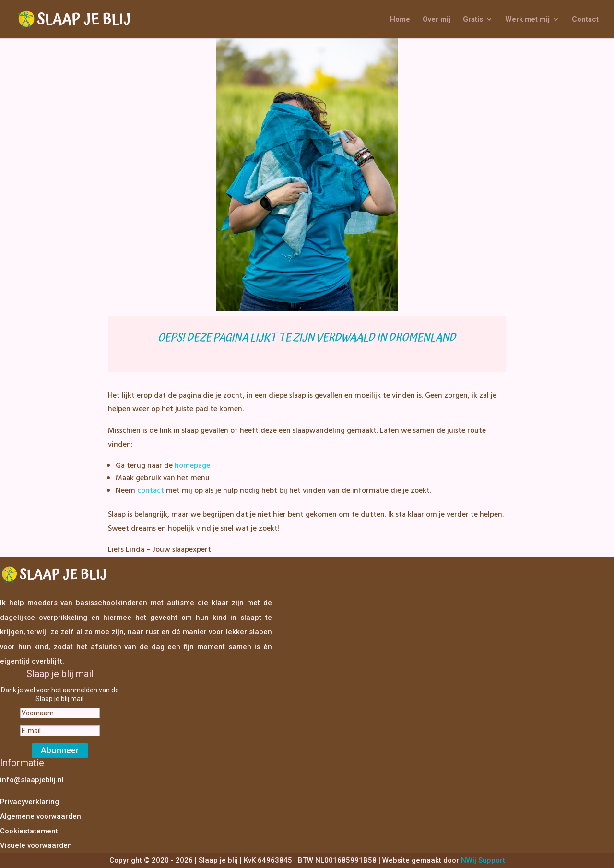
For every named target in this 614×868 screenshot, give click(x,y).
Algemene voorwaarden (41, 816)
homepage (192, 466)
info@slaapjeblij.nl (32, 780)
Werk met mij (527, 20)
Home (400, 20)
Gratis (473, 20)
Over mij (437, 20)
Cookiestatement (29, 831)
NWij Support (483, 860)
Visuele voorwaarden (36, 845)
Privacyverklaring (30, 802)
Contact (585, 20)
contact (151, 491)
